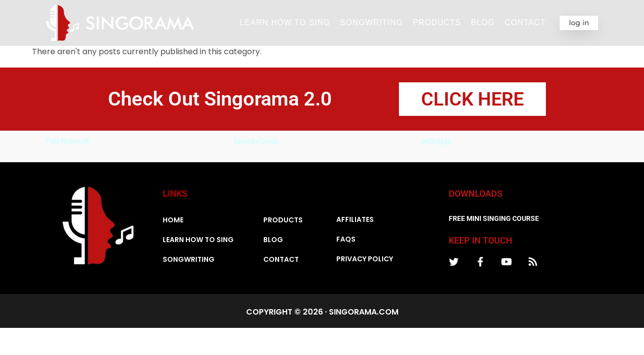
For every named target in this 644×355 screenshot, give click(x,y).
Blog (483, 22)
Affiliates (355, 220)
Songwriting (372, 22)
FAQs (346, 240)
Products (437, 22)
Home (173, 221)
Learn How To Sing (285, 22)
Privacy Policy (365, 260)
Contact (525, 22)
